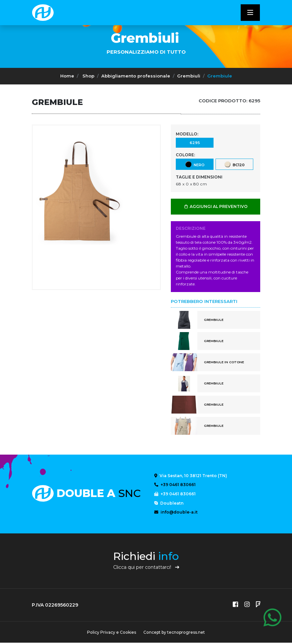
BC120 (234, 164)
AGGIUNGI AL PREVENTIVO (216, 206)
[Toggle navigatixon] (250, 13)
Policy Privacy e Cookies (111, 634)
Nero (195, 164)
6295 (195, 142)
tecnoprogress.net (186, 634)
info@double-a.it (176, 513)
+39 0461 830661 (175, 485)
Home (67, 76)
